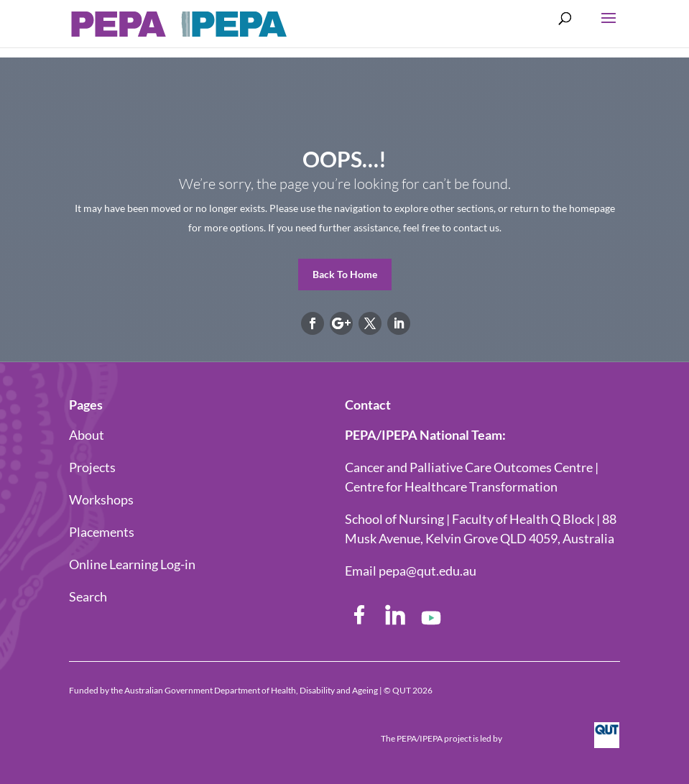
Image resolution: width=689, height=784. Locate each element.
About (87, 435)
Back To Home (345, 274)
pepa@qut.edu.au (427, 571)
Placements (102, 532)
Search (88, 596)
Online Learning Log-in (132, 564)
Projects (92, 467)
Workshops (101, 499)
